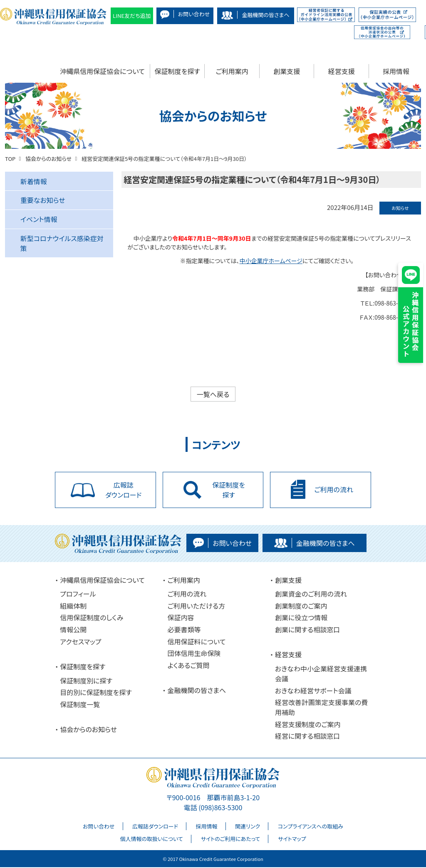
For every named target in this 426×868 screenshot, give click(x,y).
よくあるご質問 (189, 666)
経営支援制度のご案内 (308, 725)
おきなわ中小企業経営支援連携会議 (321, 674)
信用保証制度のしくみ (92, 619)
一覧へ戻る (213, 394)
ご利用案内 (232, 71)
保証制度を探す (177, 71)
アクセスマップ (80, 642)
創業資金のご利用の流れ (311, 595)
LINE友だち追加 (132, 16)
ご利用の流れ (187, 595)
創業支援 (287, 71)
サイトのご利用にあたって (230, 840)
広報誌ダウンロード (155, 827)
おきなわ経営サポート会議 (313, 691)
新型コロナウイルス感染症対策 (62, 243)
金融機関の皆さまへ (197, 691)
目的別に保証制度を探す (96, 693)
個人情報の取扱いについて (151, 840)
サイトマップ (292, 840)
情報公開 (73, 630)
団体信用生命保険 (194, 654)
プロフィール (78, 595)
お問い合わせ (99, 827)
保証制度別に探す (86, 681)
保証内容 (181, 619)
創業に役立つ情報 (301, 619)
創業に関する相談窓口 (307, 630)
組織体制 (73, 607)
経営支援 (342, 71)
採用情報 (396, 71)
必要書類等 (184, 630)
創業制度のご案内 (301, 607)
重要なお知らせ (43, 200)
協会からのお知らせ (88, 730)
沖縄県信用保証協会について (102, 71)
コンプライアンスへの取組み (311, 827)
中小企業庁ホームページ (271, 261)
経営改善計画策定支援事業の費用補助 (321, 708)
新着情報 (34, 181)
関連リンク (248, 827)
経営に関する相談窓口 (307, 737)
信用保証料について (197, 642)
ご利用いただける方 (197, 607)
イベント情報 (39, 219)
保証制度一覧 (80, 705)
